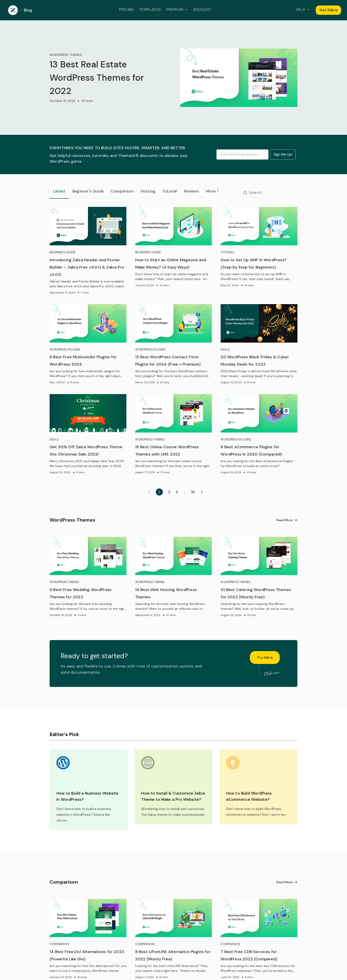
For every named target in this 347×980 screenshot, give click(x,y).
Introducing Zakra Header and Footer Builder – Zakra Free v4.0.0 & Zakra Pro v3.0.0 (87, 267)
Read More (287, 520)
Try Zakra (265, 657)
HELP (303, 10)
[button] (186, 10)
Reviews (192, 191)
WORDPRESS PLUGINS (65, 350)
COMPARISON (59, 944)
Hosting (148, 191)
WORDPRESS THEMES (66, 55)
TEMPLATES (150, 10)
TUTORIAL (227, 252)
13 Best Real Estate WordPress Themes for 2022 (97, 78)
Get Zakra (328, 10)
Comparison (122, 191)
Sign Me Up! (283, 154)
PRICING (126, 10)
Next (202, 492)
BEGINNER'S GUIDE (62, 252)
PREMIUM (177, 10)
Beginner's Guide (88, 191)
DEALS (225, 350)
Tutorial (170, 191)
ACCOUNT (202, 10)
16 (193, 492)
